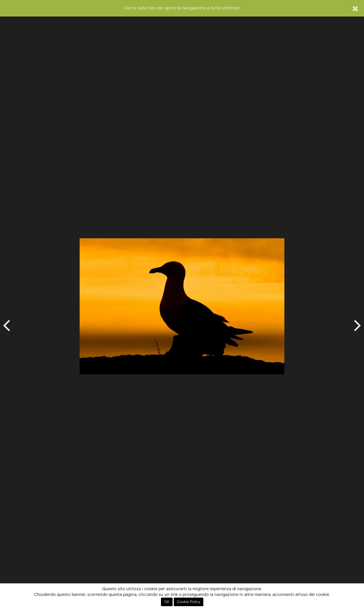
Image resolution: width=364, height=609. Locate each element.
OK (167, 602)
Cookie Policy (189, 602)
